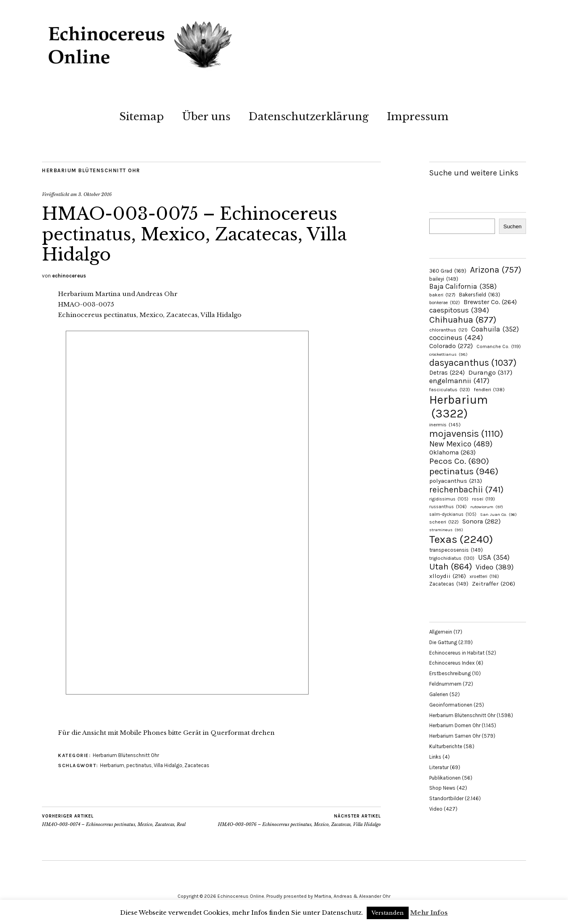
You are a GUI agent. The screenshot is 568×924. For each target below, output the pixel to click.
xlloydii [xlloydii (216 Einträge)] (448, 576)
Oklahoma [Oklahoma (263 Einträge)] (452, 452)
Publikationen (445, 778)
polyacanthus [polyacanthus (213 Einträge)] (456, 481)
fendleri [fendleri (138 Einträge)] (489, 389)
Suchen (513, 226)
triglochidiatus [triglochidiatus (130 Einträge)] (452, 558)
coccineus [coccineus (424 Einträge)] (456, 338)
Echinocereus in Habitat (457, 653)
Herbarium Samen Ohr (455, 736)
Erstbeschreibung (450, 673)
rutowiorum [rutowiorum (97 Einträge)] (487, 507)
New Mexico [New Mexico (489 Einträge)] (461, 444)
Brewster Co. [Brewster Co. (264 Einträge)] (490, 302)
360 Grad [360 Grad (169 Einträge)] (448, 271)
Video (436, 809)
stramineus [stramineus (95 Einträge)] (446, 530)
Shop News (442, 788)
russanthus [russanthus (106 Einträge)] (448, 507)
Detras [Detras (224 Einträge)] (447, 373)
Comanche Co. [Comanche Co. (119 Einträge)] (499, 346)
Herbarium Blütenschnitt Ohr (91, 170)
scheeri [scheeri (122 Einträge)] (444, 522)
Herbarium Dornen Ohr (455, 725)
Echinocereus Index (452, 663)
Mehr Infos (429, 913)
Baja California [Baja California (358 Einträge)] (463, 286)
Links (435, 757)
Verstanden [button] (388, 913)
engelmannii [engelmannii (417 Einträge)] (459, 381)
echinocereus (69, 276)
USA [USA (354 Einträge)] (494, 557)
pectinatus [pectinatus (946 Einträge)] (464, 471)
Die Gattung (443, 642)
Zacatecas (197, 765)
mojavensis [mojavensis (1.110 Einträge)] (466, 434)
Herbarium (112, 765)
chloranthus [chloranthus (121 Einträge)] (448, 330)
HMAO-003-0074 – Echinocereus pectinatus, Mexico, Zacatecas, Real (114, 820)
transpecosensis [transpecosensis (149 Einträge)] (456, 550)
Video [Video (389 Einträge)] (495, 567)
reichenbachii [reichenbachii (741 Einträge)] (466, 489)
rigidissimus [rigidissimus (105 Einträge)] (449, 499)
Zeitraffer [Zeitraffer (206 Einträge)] (494, 584)
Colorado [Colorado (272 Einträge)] (451, 346)
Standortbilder (446, 798)
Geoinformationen (451, 705)
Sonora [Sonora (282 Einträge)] (481, 521)
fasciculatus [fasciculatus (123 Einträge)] (450, 390)
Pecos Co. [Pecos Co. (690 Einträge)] (459, 461)
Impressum (418, 117)
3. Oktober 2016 (95, 194)
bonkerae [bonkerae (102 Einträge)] (445, 303)
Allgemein (441, 632)
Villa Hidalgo (168, 765)
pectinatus (139, 765)
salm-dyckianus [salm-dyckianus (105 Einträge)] (453, 514)
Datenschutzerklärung (309, 117)
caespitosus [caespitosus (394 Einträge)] (459, 310)
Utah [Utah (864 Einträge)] (451, 567)
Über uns (206, 117)
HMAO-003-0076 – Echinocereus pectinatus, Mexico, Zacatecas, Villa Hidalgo (299, 820)
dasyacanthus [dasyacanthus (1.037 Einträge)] (473, 363)
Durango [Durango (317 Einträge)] (490, 372)
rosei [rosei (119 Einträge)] (483, 499)
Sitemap (142, 117)
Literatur (439, 767)
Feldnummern (445, 684)
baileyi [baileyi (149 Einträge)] (444, 279)
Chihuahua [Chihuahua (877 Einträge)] (463, 320)
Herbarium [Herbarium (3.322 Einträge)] (458, 407)
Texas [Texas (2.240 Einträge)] (461, 539)
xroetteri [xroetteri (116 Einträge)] (484, 576)
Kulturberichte (446, 746)
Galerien (439, 694)
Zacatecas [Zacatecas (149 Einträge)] (449, 584)
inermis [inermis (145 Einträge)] (445, 424)
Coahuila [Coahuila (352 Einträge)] (495, 329)
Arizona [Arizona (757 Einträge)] (496, 270)
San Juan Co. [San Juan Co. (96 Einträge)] (498, 514)
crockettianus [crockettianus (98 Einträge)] (448, 354)
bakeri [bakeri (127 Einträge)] (442, 295)
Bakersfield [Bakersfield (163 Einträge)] (480, 295)
